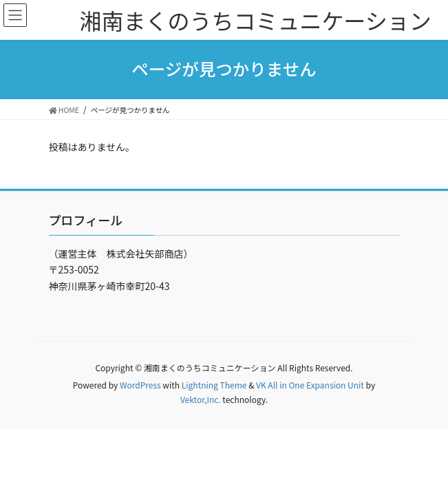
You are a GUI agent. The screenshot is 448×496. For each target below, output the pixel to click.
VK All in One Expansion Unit (310, 385)
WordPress (140, 385)
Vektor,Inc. (201, 399)
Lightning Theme (214, 385)
